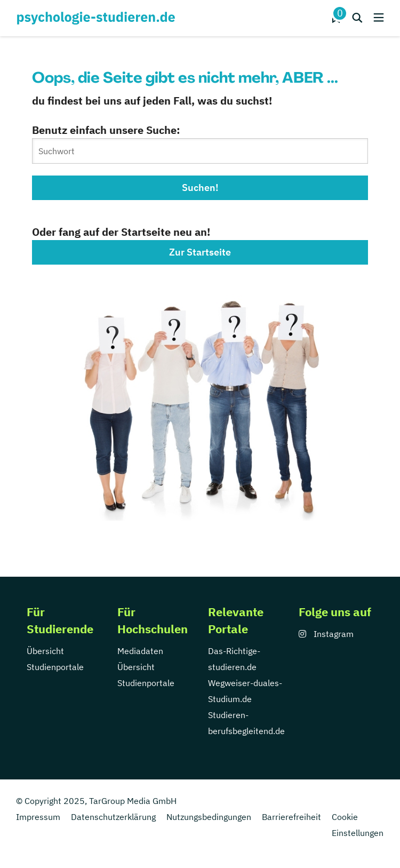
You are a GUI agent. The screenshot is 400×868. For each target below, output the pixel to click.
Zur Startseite (200, 252)
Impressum (38, 817)
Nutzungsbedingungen (209, 817)
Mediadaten (140, 651)
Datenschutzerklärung (113, 817)
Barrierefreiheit (291, 817)
